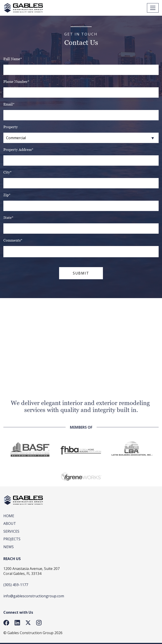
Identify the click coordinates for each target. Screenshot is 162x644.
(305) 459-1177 (16, 585)
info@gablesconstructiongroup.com (34, 596)
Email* (9, 104)
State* (8, 218)
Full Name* (13, 59)
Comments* (13, 240)
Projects (12, 539)
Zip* (7, 195)
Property (11, 127)
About (10, 523)
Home (9, 516)
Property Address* (18, 150)
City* (8, 172)
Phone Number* (16, 82)
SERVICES (11, 531)
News (9, 547)
